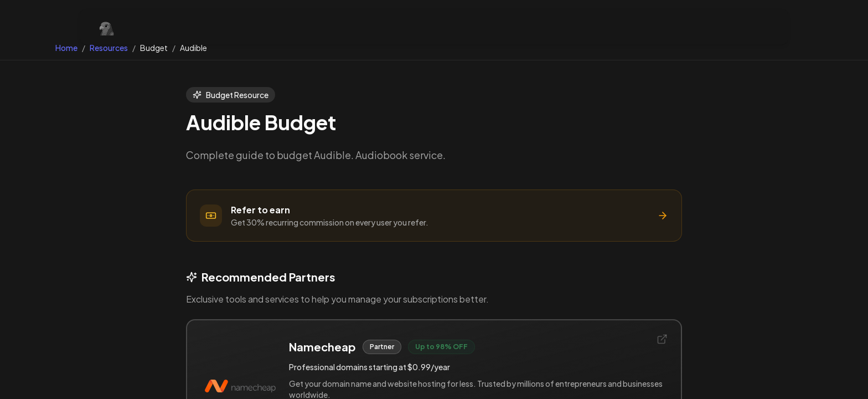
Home (66, 48)
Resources (109, 48)
